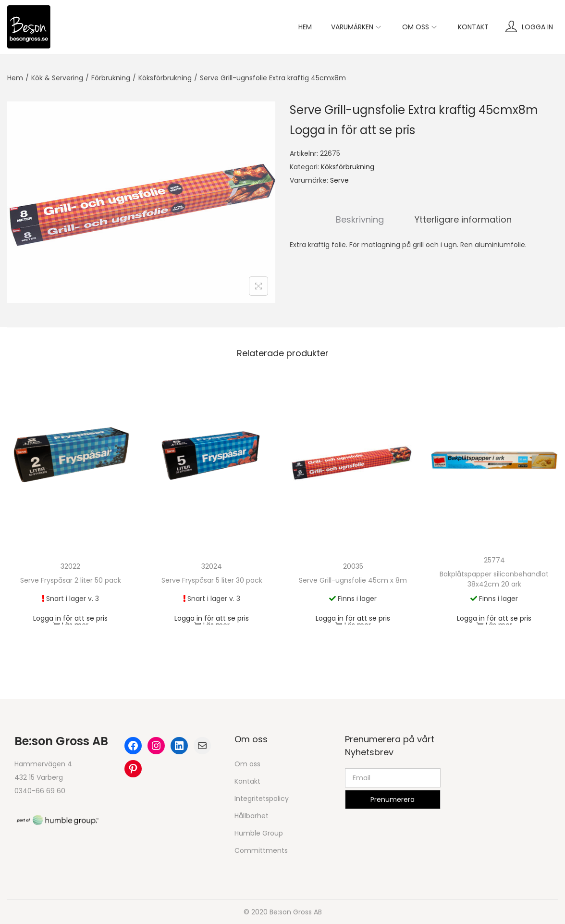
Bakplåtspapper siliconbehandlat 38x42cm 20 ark (494, 579)
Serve (339, 180)
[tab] (360, 220)
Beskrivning (360, 219)
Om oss (247, 764)
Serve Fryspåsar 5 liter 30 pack (212, 580)
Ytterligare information (463, 219)
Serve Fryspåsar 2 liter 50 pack (71, 580)
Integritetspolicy (262, 799)
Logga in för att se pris (352, 130)
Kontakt (247, 781)
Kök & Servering (57, 78)
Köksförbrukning (165, 78)
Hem (15, 78)
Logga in (537, 27)
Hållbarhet (252, 816)
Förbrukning (111, 78)
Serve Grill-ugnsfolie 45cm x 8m (353, 580)
